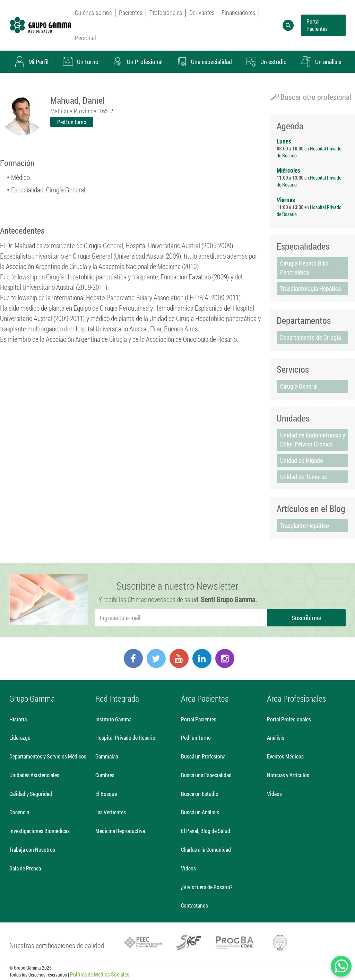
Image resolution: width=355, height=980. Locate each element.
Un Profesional (137, 62)
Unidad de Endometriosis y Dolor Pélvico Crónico (313, 440)
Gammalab (107, 756)
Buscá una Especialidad (206, 775)
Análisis (276, 738)
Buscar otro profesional (311, 97)
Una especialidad (204, 62)
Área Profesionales (296, 699)
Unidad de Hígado (302, 460)
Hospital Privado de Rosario (125, 738)
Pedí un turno (72, 122)
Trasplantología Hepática (310, 288)
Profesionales (166, 12)
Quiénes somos (93, 12)
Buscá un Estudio (200, 794)
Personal (85, 38)
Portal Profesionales (289, 719)
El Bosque (106, 794)
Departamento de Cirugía (310, 337)
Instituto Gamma (113, 719)
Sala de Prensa (25, 868)
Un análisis (321, 62)
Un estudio (266, 62)
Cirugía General (299, 386)
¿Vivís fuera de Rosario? (207, 887)
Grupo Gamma (32, 699)
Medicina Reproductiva (120, 831)
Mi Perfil (31, 62)
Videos (188, 868)
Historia (18, 719)
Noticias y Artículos (288, 775)
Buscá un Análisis (200, 812)
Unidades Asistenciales (34, 775)
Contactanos (194, 905)
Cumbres (105, 775)
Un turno (80, 62)
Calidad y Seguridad (31, 794)
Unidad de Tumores (304, 477)
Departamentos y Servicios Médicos (48, 756)
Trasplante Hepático (305, 526)
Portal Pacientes (317, 25)
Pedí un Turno (196, 738)
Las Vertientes (111, 812)
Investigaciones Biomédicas (40, 831)
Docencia (19, 812)
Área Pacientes (205, 699)
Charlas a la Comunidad (206, 849)
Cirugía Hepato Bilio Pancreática (304, 268)
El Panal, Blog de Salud (206, 831)
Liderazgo (20, 738)
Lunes (284, 141)
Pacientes (131, 12)
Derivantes (202, 12)
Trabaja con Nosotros (32, 849)
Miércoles (288, 170)
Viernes (286, 200)
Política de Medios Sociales (100, 974)
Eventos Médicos (285, 756)
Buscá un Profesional (204, 756)
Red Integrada (117, 699)
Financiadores (239, 12)
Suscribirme (306, 618)
